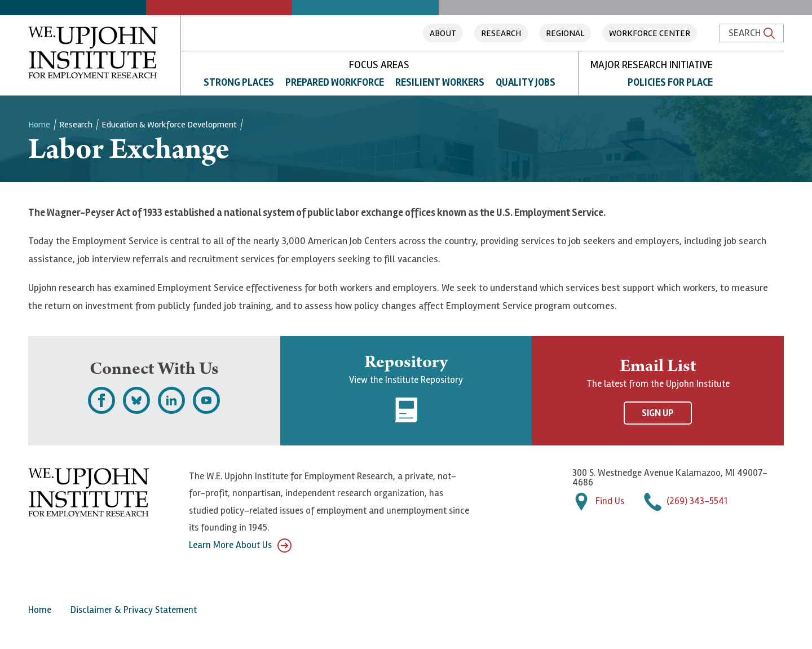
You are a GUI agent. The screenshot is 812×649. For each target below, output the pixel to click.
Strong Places (239, 82)
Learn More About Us (240, 546)
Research (501, 33)
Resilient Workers (440, 82)
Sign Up (658, 413)
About (443, 33)
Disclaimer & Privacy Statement (134, 610)
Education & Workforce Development (169, 125)
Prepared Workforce (335, 82)
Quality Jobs (526, 82)
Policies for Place (670, 82)
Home (39, 125)
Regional (565, 33)
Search (752, 33)
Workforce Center (650, 33)
